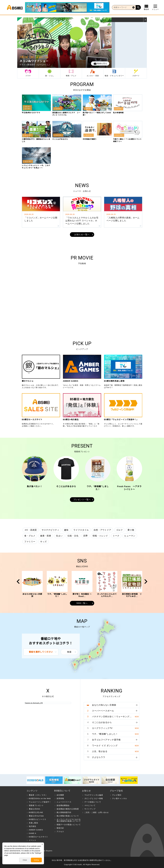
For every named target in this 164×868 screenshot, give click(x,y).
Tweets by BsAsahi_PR (34, 703)
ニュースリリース (64, 802)
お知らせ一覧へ (82, 235)
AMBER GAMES (36, 830)
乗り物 (131, 530)
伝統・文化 (73, 536)
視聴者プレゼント (36, 805)
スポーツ (136, 76)
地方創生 (33, 826)
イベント (33, 840)
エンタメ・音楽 (93, 76)
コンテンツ (32, 791)
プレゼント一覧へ (82, 500)
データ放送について (93, 802)
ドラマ (28, 76)
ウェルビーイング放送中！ (40, 802)
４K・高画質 (31, 530)
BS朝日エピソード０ (37, 819)
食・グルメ (30, 536)
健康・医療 (46, 536)
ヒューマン (130, 536)
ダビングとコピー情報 (94, 798)
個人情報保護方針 (64, 812)
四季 (86, 536)
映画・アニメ (71, 76)
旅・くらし (50, 76)
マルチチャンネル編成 (94, 795)
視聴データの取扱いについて (69, 825)
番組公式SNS (34, 809)
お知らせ (86, 791)
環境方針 (60, 828)
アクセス (60, 832)
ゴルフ (119, 530)
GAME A (33, 833)
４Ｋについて (90, 805)
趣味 (66, 530)
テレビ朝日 (117, 795)
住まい (59, 536)
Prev (20, 42)
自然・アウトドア (102, 530)
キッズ (43, 542)
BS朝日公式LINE (36, 812)
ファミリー (30, 542)
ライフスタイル (81, 530)
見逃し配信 (33, 823)
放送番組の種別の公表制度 (68, 809)
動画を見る (102, 64)
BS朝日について (62, 791)
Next (109, 42)
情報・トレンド (100, 536)
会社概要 (60, 795)
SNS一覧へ (82, 603)
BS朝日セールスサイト (38, 837)
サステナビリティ (50, 530)
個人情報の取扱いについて (68, 816)
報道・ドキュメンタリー (114, 76)
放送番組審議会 (63, 805)
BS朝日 (15, 7)
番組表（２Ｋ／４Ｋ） (38, 795)
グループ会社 (116, 791)
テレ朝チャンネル (120, 798)
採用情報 (60, 798)
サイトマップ (90, 809)
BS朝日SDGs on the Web (40, 798)
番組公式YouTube (36, 816)
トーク (116, 536)
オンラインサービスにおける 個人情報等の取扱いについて (68, 820)
